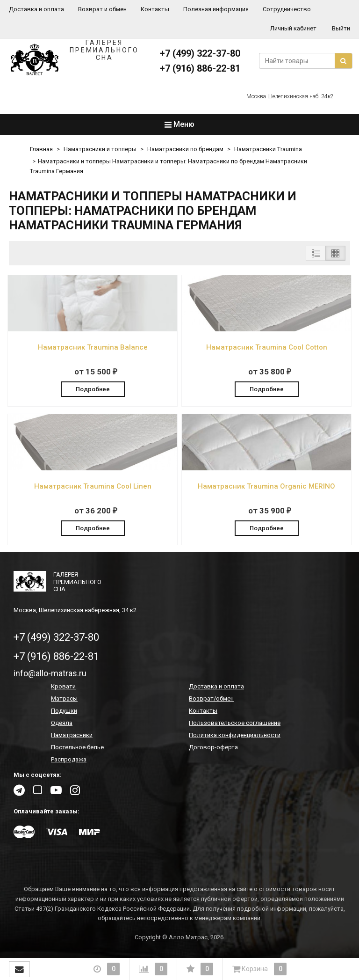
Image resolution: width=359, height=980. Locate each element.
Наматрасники (72, 735)
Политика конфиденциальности (235, 735)
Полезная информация (216, 9)
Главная (41, 149)
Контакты (155, 9)
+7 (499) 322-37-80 (200, 53)
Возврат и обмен (102, 9)
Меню (179, 124)
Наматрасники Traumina (268, 149)
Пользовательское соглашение (235, 723)
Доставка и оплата (36, 9)
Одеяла (62, 723)
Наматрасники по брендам (185, 149)
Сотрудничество (287, 9)
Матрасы (64, 698)
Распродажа (69, 759)
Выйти (341, 28)
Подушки (64, 711)
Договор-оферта (213, 747)
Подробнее (93, 389)
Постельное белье (77, 747)
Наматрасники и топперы (100, 149)
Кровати (63, 686)
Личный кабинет (293, 28)
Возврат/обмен (211, 698)
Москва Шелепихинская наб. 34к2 (290, 96)
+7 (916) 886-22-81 (200, 68)
